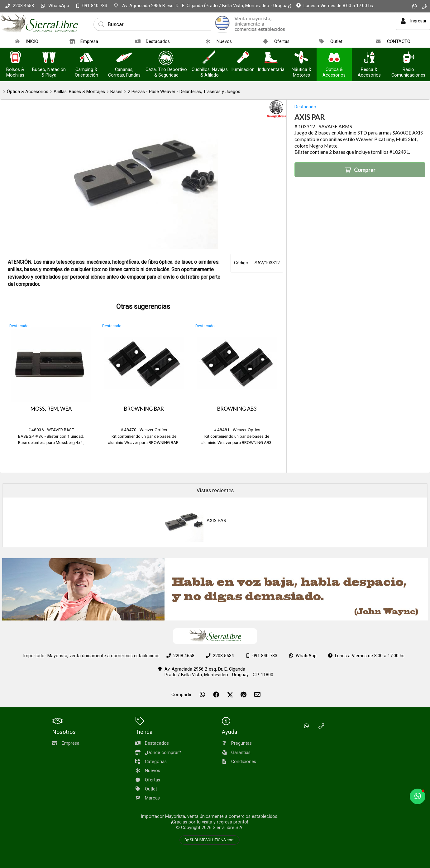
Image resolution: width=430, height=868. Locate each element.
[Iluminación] (243, 58)
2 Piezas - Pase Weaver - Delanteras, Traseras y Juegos (184, 92)
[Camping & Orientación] (86, 58)
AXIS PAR (216, 520)
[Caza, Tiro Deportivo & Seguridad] (166, 58)
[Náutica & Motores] (301, 58)
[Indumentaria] (271, 58)
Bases (116, 92)
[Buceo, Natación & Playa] (49, 58)
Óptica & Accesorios (28, 92)
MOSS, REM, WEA (51, 409)
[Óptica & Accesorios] (334, 58)
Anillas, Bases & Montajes (79, 92)
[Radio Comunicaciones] (408, 58)
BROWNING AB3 (237, 409)
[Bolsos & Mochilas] (15, 58)
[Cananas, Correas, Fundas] (124, 58)
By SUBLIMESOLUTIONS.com (210, 840)
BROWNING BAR (144, 409)
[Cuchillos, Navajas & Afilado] (210, 58)
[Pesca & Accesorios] (369, 58)
